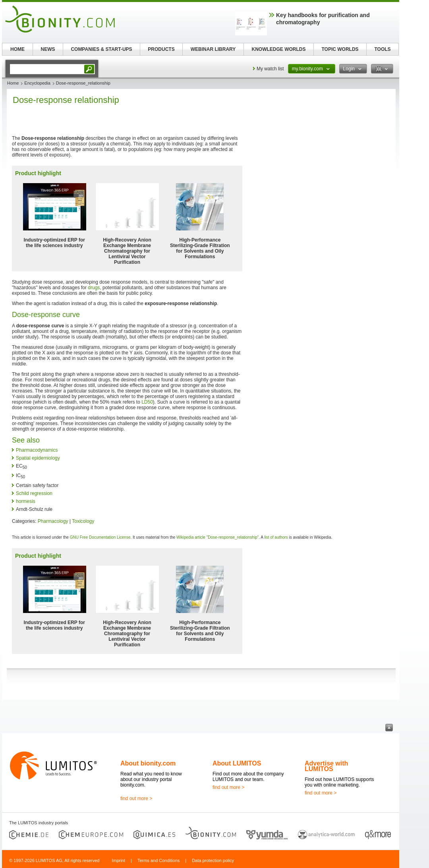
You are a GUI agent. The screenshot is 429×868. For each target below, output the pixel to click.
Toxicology (83, 521)
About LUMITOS (237, 763)
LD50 (147, 402)
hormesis (26, 501)
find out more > (136, 798)
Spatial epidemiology (38, 458)
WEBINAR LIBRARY (213, 49)
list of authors (276, 537)
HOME (17, 49)
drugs (94, 288)
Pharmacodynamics (37, 450)
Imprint (118, 860)
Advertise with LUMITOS (326, 766)
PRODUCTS (161, 49)
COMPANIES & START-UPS (101, 49)
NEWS (48, 49)
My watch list (270, 69)
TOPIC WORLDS (340, 49)
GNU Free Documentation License (100, 537)
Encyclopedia (37, 83)
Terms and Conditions (158, 860)
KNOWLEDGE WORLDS (279, 49)
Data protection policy (213, 860)
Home (13, 83)
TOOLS (382, 49)
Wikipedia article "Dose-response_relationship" (217, 537)
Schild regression (34, 493)
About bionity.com (148, 763)
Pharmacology (53, 521)
